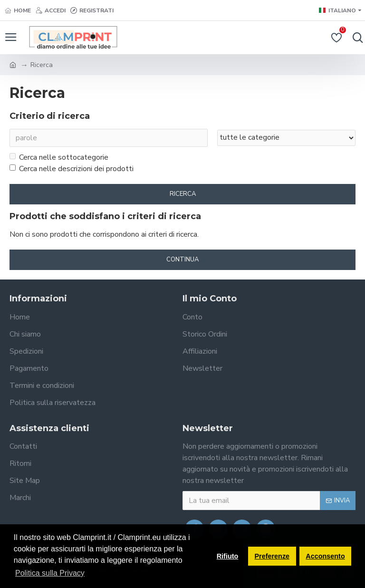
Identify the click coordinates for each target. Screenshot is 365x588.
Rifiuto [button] (228, 556)
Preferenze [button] (272, 556)
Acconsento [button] (325, 556)
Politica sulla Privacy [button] (50, 573)
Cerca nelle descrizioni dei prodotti (72, 169)
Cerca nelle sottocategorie (59, 157)
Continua (182, 260)
